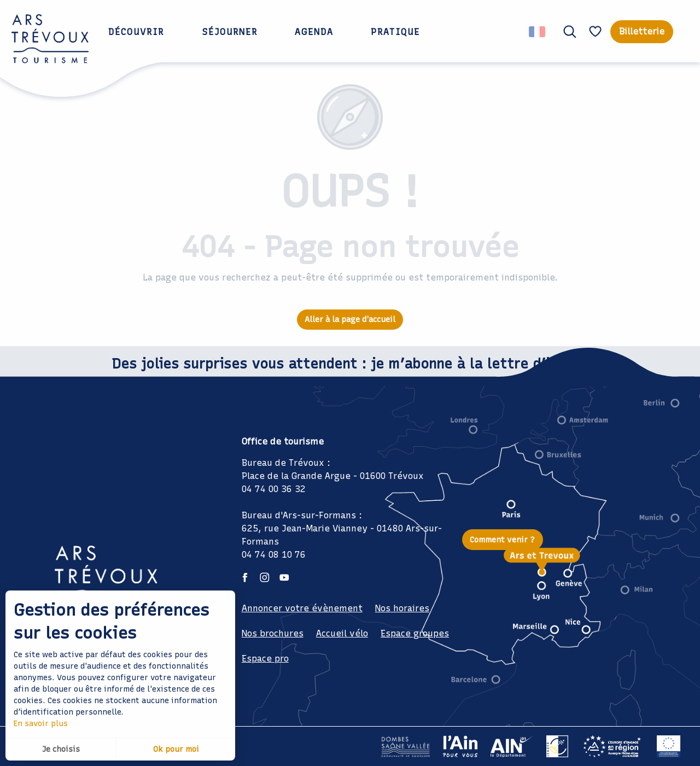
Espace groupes (415, 633)
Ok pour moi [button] (176, 749)
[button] (570, 32)
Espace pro (265, 659)
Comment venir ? (502, 540)
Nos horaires (402, 608)
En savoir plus (41, 724)
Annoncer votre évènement (302, 608)
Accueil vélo (342, 633)
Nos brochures (273, 633)
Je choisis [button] (61, 749)
